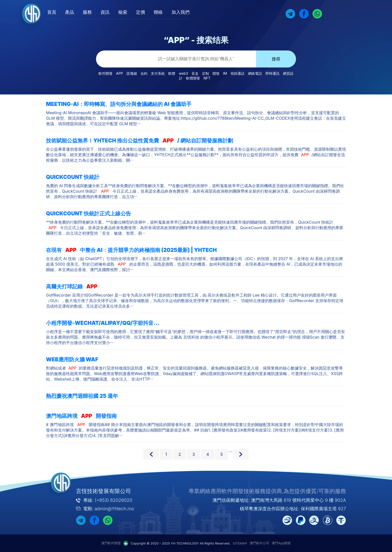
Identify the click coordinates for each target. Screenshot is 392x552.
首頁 (76, 12)
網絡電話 (255, 73)
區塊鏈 (132, 73)
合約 (144, 73)
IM (225, 73)
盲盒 (195, 73)
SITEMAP (240, 543)
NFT (207, 78)
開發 (216, 73)
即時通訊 (272, 73)
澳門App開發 (281, 543)
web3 (183, 73)
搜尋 (276, 59)
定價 (164, 12)
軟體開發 (193, 78)
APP (119, 73)
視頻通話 (237, 73)
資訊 (129, 12)
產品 (93, 12)
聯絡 (182, 12)
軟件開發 (105, 73)
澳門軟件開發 (111, 543)
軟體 (172, 73)
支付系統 (158, 73)
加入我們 (204, 12)
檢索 (147, 12)
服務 (111, 12)
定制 (205, 73)
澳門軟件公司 (259, 543)
